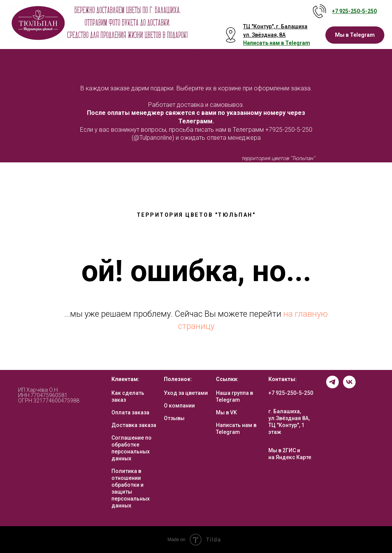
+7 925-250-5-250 (291, 393)
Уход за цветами (186, 393)
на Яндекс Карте (290, 457)
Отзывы (174, 418)
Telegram (298, 43)
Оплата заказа (130, 412)
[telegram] (332, 386)
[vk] (349, 386)
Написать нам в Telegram (236, 429)
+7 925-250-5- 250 (354, 11)
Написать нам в (264, 43)
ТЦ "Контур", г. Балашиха (275, 26)
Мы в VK (226, 412)
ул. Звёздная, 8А (264, 35)
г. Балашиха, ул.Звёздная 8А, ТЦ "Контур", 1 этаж (289, 422)
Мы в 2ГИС (282, 450)
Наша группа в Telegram (234, 396)
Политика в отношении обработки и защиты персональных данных (131, 488)
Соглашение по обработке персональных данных (131, 448)
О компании (179, 406)
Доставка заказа (134, 425)
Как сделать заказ (128, 396)
